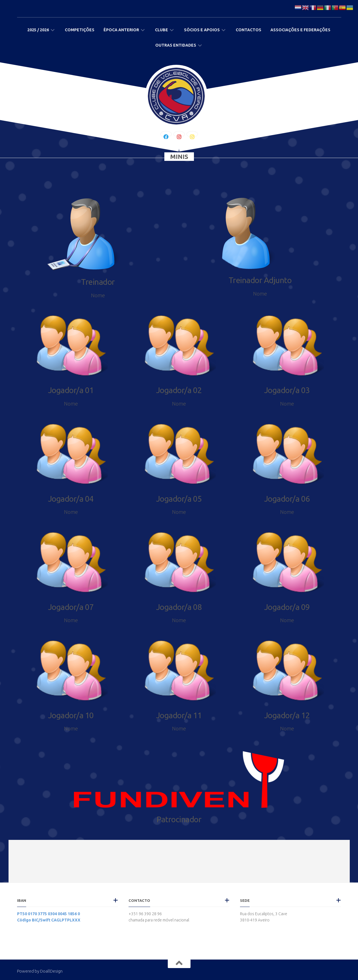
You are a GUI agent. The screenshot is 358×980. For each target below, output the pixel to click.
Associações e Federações (300, 30)
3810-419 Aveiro (255, 920)
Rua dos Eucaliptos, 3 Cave (264, 914)
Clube (162, 30)
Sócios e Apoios (202, 30)
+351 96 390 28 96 (145, 914)
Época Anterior (121, 30)
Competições (80, 30)
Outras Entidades (176, 45)
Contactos (249, 30)
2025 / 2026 (38, 30)
